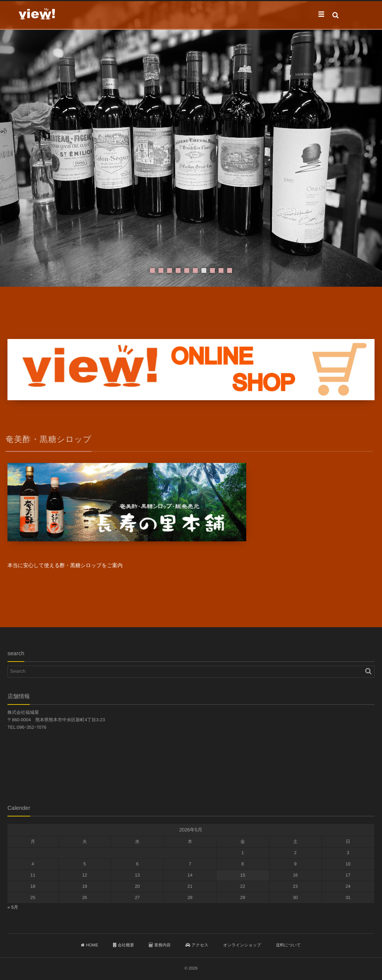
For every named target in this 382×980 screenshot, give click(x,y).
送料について (289, 945)
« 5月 (13, 907)
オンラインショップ (242, 945)
